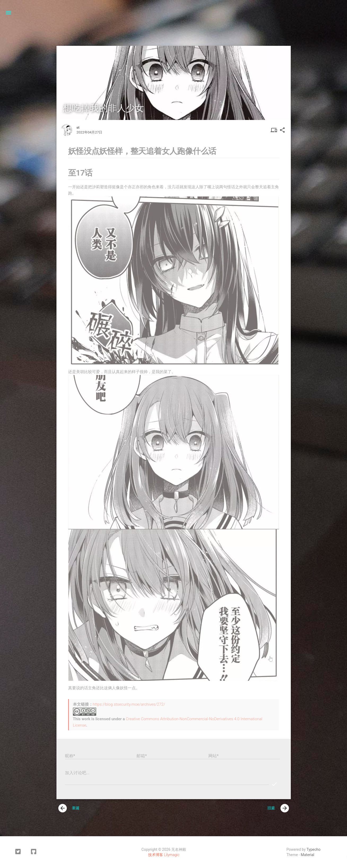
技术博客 (156, 855)
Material (308, 855)
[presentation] (63, 808)
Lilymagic (172, 855)
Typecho (313, 849)
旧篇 (278, 808)
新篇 (69, 808)
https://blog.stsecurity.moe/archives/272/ (129, 704)
